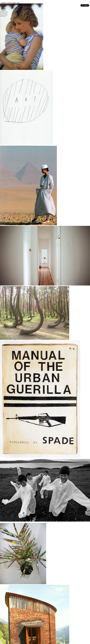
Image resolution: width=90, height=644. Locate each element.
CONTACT (4, 3)
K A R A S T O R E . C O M (13, 3)
